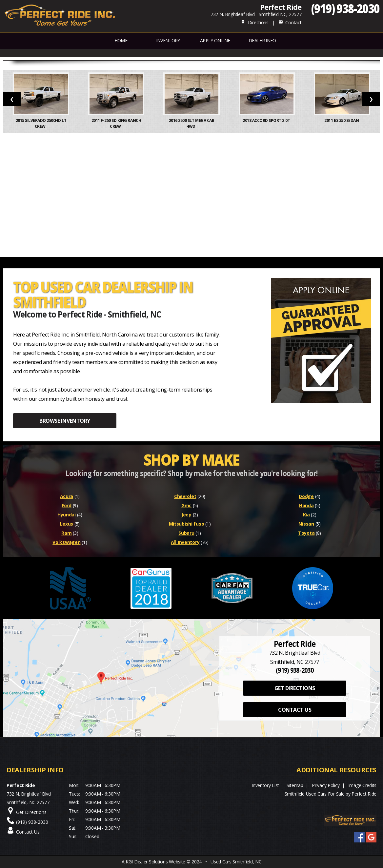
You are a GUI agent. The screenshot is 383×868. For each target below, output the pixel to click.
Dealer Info (262, 40)
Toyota (306, 533)
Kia (306, 515)
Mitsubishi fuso (187, 524)
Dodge (306, 496)
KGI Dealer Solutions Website (155, 862)
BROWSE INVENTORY (65, 421)
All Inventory (185, 542)
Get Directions (31, 812)
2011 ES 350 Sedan (342, 120)
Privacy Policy (326, 785)
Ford (67, 505)
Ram (66, 533)
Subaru (186, 533)
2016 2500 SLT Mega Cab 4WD (191, 123)
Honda (306, 505)
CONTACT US (295, 710)
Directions (255, 22)
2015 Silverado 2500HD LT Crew (41, 123)
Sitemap (295, 785)
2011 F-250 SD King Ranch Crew (116, 123)
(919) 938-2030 (345, 8)
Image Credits (362, 785)
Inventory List (265, 785)
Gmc (186, 505)
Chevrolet (185, 496)
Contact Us (28, 832)
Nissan (306, 524)
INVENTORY (168, 40)
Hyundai (67, 515)
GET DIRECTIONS (295, 688)
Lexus (67, 524)
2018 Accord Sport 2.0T (267, 120)
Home (121, 40)
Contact (290, 22)
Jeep (186, 515)
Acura (67, 496)
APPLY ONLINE (215, 40)
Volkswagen (66, 542)
